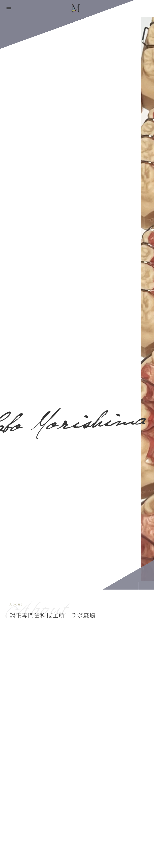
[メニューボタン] (9, 9)
